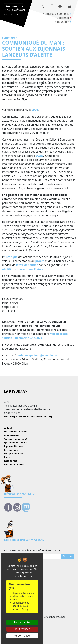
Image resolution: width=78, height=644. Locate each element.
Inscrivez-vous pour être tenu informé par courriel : (33, 550)
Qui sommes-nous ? (16, 443)
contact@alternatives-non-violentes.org (28, 417)
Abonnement (12, 435)
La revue (16, 391)
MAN (35, 110)
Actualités (10, 428)
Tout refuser (22, 629)
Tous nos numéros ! (15, 439)
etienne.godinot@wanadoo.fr (38, 355)
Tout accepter (22, 622)
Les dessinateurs (14, 464)
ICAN (40, 156)
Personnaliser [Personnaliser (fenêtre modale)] (22, 636)
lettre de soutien (27, 265)
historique (11, 257)
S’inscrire (68, 556)
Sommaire (9, 38)
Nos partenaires (14, 453)
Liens (7, 457)
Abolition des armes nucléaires (23, 269)
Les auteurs (11, 450)
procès (40, 261)
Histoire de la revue (16, 432)
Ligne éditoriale (13, 446)
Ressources (11, 461)
